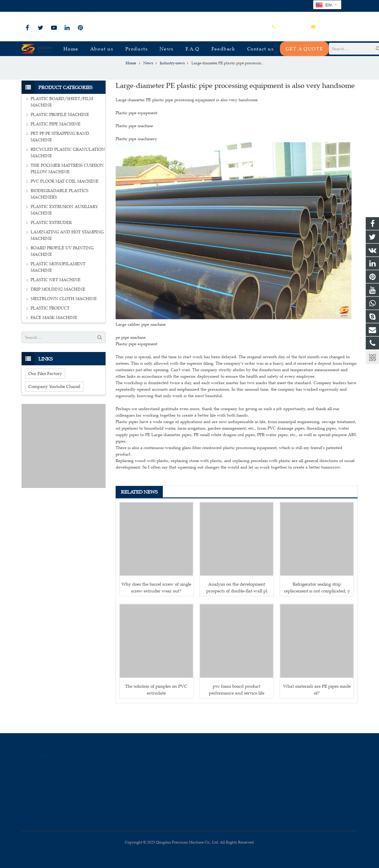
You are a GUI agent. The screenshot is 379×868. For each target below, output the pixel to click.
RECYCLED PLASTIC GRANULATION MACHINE (68, 172)
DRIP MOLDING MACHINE (58, 309)
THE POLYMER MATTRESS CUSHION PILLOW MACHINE (67, 188)
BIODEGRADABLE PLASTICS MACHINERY (59, 213)
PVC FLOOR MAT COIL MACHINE (65, 201)
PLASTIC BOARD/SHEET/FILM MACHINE (62, 121)
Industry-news (189, 72)
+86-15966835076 (41, 6)
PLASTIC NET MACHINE (56, 299)
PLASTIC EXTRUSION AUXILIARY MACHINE (64, 229)
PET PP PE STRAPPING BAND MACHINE (60, 156)
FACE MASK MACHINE (54, 337)
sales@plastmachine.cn (87, 6)
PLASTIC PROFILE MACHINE (60, 134)
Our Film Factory (45, 393)
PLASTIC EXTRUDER (51, 242)
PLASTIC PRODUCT (50, 328)
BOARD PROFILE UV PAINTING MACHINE (62, 271)
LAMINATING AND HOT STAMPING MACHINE (67, 255)
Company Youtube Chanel (54, 406)
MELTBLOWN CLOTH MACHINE (64, 318)
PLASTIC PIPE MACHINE (56, 144)
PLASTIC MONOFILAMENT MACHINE (58, 287)
